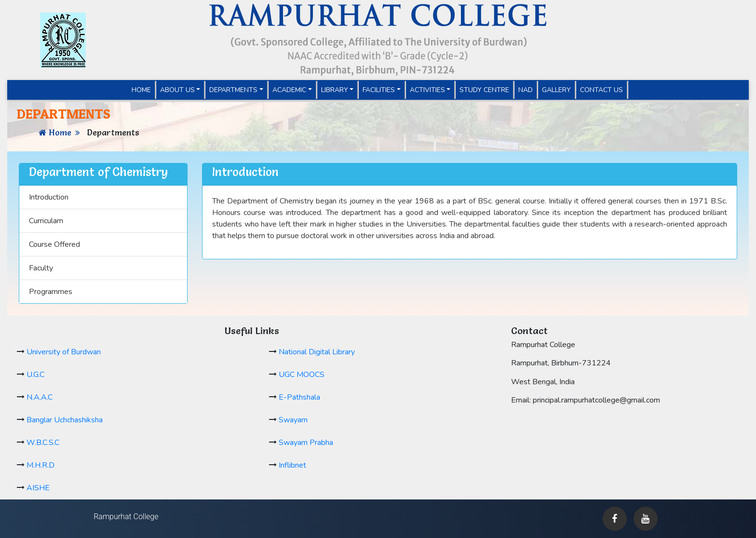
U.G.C (35, 375)
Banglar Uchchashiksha (65, 420)
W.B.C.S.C (43, 443)
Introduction (49, 197)
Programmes (51, 292)
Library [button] (335, 90)
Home (144, 90)
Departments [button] (233, 90)
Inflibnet (292, 465)
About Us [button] (177, 90)
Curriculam (46, 221)
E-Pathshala (299, 397)
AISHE (38, 488)
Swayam (293, 420)
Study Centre (484, 90)
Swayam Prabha (306, 443)
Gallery (556, 90)
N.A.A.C (40, 397)
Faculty (41, 268)
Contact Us (601, 90)
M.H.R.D (40, 465)
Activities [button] (427, 90)
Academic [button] (289, 90)
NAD (526, 90)
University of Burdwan (64, 352)
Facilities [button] (379, 90)
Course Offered (54, 244)
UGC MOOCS (302, 375)
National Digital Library (317, 352)
